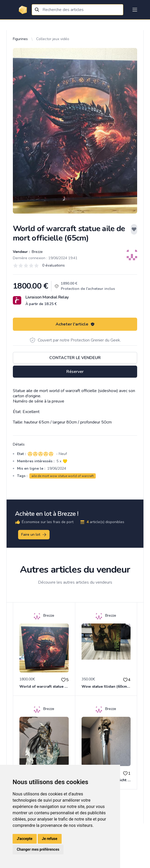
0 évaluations (53, 265)
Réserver (75, 372)
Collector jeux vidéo (53, 39)
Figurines (20, 39)
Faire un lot (34, 535)
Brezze (37, 252)
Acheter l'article (75, 324)
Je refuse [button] (50, 839)
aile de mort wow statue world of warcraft (63, 476)
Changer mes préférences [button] (38, 849)
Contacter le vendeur (75, 358)
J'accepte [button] (25, 839)
